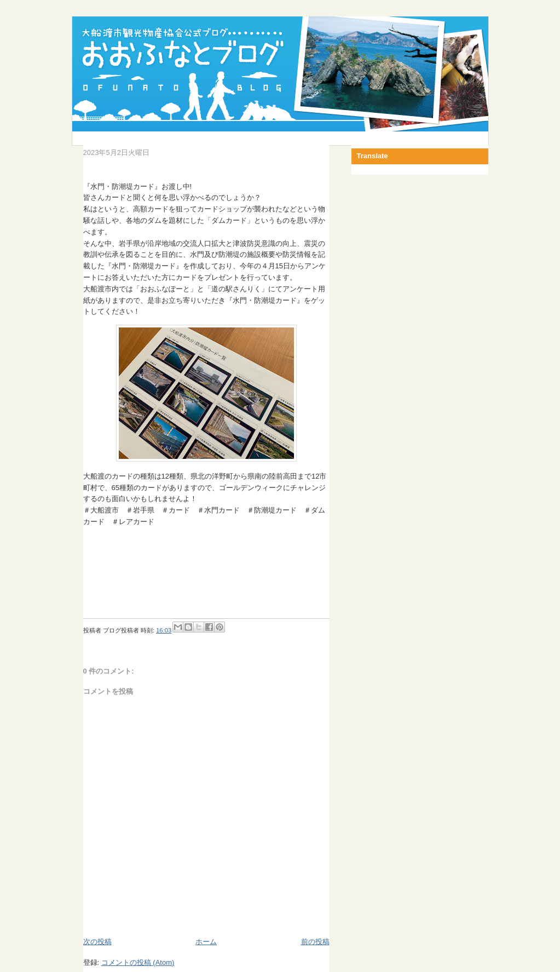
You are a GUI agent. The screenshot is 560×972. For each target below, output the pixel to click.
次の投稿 (97, 942)
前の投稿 (315, 942)
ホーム (206, 942)
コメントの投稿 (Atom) (138, 962)
